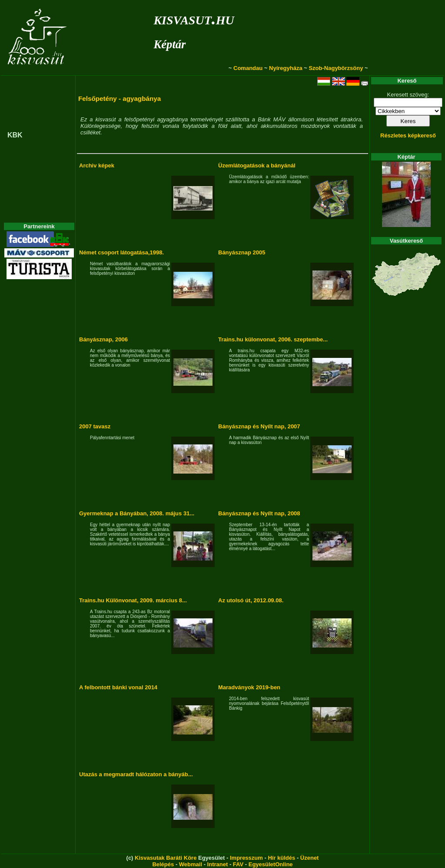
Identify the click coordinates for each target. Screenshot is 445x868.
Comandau (248, 68)
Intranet (218, 864)
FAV (238, 864)
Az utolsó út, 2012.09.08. (251, 600)
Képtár (169, 44)
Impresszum (246, 858)
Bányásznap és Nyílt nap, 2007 (259, 426)
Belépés (163, 864)
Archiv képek (97, 165)
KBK (15, 135)
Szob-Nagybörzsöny (336, 68)
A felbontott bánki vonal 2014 (118, 687)
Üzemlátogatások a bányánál (257, 165)
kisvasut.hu (194, 18)
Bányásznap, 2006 (103, 339)
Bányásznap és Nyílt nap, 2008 (259, 513)
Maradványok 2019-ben (249, 687)
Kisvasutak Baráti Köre (166, 858)
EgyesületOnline (271, 864)
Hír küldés (281, 858)
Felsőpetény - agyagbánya (120, 98)
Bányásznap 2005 (242, 252)
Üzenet (310, 858)
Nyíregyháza (286, 68)
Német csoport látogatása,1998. (121, 252)
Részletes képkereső (408, 135)
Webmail (191, 864)
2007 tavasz (95, 426)
